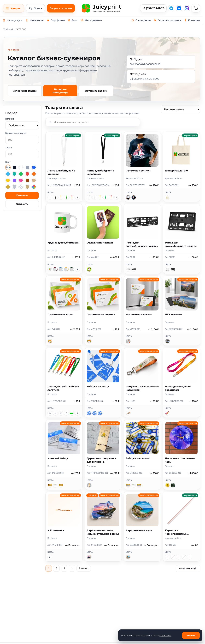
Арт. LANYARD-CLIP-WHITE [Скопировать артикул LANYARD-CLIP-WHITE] (59, 185)
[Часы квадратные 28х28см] (173, 485)
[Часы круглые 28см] (167, 485)
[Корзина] (196, 8)
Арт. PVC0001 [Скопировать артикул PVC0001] (54, 329)
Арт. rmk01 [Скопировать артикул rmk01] (131, 401)
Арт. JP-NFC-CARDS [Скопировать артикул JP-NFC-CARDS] (55, 545)
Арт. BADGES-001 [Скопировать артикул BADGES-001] (134, 473)
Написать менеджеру (60, 91)
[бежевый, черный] (189, 557)
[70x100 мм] (95, 413)
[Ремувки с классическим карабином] (128, 413)
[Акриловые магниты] (128, 557)
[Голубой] (61, 269)
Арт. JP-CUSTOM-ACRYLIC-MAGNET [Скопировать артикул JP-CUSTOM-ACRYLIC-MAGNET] (95, 545)
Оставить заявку (96, 91)
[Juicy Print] (101, 8)
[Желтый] (61, 197)
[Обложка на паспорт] (89, 269)
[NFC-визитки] (50, 557)
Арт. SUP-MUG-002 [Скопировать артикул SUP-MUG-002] (56, 257)
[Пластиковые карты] (50, 341)
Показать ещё (188, 568)
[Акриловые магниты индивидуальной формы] (89, 557)
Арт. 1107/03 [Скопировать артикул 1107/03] (171, 545)
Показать (22, 195)
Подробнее (165, 635)
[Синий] (66, 413)
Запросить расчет (61, 8)
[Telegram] (171, 8)
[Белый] (50, 197)
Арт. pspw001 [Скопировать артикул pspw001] (93, 257)
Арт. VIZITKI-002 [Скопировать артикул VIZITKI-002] (94, 329)
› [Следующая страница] (72, 568)
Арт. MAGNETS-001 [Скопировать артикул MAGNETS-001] (134, 545)
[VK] (179, 8)
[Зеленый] (66, 197)
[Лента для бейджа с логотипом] (167, 413)
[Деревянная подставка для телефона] (89, 485)
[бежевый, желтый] (167, 557)
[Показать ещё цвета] (77, 197)
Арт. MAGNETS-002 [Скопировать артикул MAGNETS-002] (174, 329)
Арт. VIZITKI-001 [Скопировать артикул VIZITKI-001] (133, 329)
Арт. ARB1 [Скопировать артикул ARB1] (130, 257)
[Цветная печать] (55, 485)
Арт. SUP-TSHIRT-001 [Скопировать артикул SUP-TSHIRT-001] (135, 185)
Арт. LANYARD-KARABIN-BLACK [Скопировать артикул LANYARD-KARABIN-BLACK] (98, 185)
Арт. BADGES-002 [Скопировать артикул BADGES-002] (56, 473)
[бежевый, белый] (184, 557)
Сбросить (22, 204)
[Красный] (72, 197)
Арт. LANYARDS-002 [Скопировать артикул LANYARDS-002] (174, 401)
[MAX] (187, 8)
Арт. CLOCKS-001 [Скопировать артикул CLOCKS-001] (173, 473)
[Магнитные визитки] (128, 341)
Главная (8, 29)
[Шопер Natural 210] (167, 197)
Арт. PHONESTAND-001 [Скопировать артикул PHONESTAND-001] (97, 473)
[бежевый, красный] (173, 557)
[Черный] (55, 197)
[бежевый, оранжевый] (178, 557)
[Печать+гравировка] (61, 485)
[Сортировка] (181, 109)
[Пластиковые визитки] (89, 341)
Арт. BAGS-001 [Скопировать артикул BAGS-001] (172, 185)
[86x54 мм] (89, 413)
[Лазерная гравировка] (50, 485)
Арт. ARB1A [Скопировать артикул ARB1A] (170, 257)
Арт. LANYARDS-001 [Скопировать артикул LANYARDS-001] (57, 401)
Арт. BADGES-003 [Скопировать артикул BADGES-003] (95, 401)
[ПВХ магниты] (167, 341)
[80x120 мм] (100, 413)
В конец (84, 568)
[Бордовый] (55, 269)
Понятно (191, 635)
